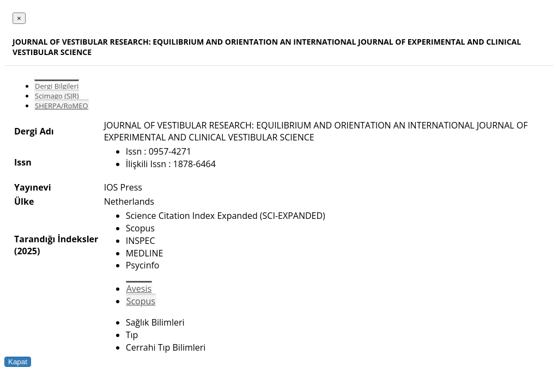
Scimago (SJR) (57, 96)
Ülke (24, 201)
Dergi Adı (34, 131)
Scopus (141, 301)
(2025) (27, 251)
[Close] (19, 18)
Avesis (139, 289)
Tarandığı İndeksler (56, 239)
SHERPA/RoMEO (62, 106)
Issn (23, 162)
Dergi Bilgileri (57, 86)
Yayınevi (33, 187)
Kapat (18, 362)
